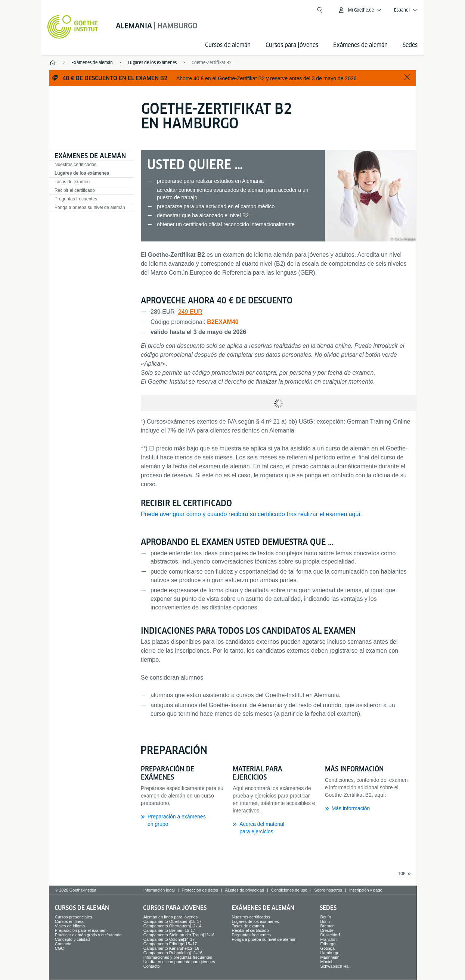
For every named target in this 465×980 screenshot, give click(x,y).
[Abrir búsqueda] (320, 10)
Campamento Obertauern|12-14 (173, 926)
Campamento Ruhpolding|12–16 (173, 953)
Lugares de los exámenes (82, 173)
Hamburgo (330, 953)
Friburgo (328, 944)
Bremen (327, 926)
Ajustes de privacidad (245, 890)
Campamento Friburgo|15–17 (170, 944)
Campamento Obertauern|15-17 (173, 921)
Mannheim (330, 957)
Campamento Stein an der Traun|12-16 (179, 935)
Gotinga (327, 948)
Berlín (325, 917)
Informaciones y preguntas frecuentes (178, 957)
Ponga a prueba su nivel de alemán (90, 207)
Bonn (325, 921)
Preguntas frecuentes (76, 199)
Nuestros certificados (75, 165)
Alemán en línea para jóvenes (171, 917)
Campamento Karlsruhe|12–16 (171, 948)
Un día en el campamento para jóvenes (179, 962)
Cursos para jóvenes (292, 45)
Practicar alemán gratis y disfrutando (88, 935)
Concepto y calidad (72, 939)
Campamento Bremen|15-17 (169, 930)
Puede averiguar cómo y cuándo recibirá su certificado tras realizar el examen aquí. (251, 514)
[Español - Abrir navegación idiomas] (406, 10)
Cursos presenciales (74, 917)
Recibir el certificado (75, 190)
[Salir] (407, 78)
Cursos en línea (69, 921)
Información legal (159, 890)
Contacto (63, 944)
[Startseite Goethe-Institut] (73, 27)
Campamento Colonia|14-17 (169, 939)
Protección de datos (200, 890)
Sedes (410, 45)
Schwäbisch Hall (335, 966)
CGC (59, 948)
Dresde (327, 930)
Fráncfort (328, 939)
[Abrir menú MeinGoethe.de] (359, 10)
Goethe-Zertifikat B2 (212, 63)
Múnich (327, 962)
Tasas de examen (72, 182)
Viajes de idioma (70, 926)
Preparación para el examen (81, 930)
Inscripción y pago (366, 890)
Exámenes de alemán (360, 45)
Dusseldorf (330, 935)
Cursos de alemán (228, 45)
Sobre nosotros (328, 890)
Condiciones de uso (289, 890)
